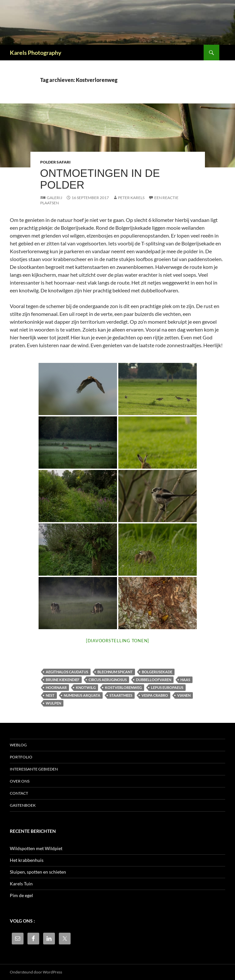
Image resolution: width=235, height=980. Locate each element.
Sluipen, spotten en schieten (38, 872)
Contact (19, 793)
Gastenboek (23, 805)
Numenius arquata (82, 695)
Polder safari (55, 162)
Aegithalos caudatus (67, 672)
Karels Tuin (21, 884)
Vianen (184, 695)
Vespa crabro (155, 695)
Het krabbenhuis (27, 860)
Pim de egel (21, 895)
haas (185, 680)
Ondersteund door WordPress (36, 972)
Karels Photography (36, 53)
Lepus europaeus (167, 687)
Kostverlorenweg (123, 687)
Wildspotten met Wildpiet (36, 848)
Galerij (54, 198)
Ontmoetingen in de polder (100, 179)
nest (50, 695)
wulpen (53, 703)
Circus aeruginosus (108, 680)
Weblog (18, 745)
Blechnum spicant (115, 672)
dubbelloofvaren (154, 680)
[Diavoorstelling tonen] (117, 641)
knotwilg (86, 687)
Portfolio (21, 757)
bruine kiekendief (63, 680)
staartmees (121, 695)
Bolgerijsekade (157, 672)
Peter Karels (131, 198)
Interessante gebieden (34, 769)
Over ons (20, 781)
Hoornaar (56, 687)
